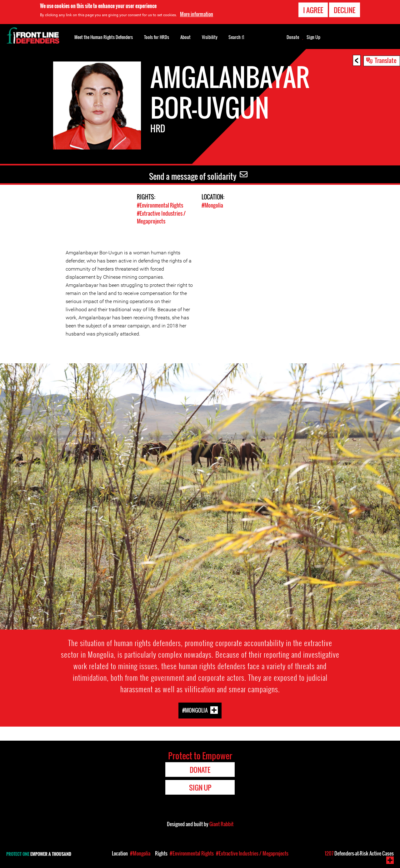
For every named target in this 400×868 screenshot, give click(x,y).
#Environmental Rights (160, 205)
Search (236, 37)
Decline (345, 10)
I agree (313, 10)
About (185, 37)
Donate (293, 37)
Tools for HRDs (157, 37)
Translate (386, 60)
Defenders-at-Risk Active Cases (359, 853)
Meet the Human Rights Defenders (104, 37)
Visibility (210, 37)
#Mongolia (212, 205)
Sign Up (313, 37)
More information (197, 14)
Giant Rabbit (221, 823)
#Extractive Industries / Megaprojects (161, 217)
